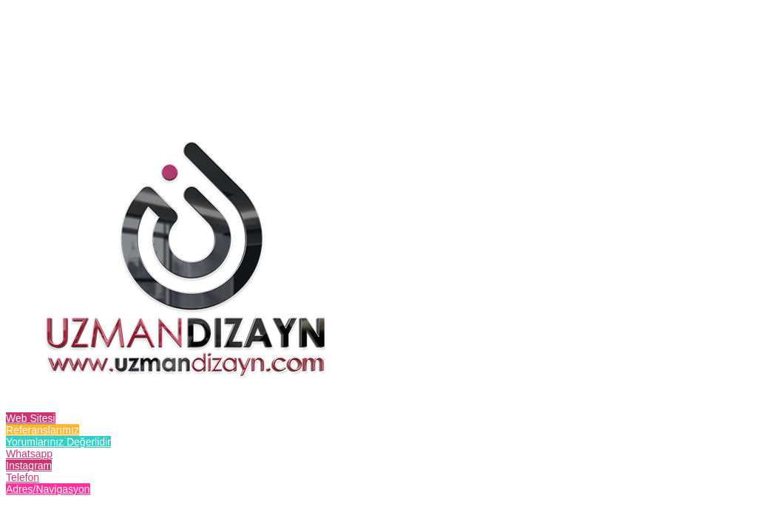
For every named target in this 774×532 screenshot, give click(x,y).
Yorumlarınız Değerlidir (58, 442)
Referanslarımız (43, 430)
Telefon (23, 477)
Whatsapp (29, 454)
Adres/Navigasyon (48, 489)
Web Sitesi (31, 418)
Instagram (29, 465)
